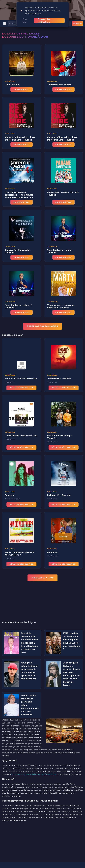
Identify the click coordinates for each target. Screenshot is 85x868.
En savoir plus (22, 80)
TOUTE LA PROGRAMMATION (42, 317)
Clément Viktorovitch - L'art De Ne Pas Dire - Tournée (20, 132)
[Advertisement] (42, 594)
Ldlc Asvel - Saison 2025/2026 (21, 372)
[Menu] (4, 15)
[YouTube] (50, 862)
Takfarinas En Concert (59, 76)
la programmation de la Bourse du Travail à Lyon (34, 765)
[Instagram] (35, 862)
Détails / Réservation (21, 381)
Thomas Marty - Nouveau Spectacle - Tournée (61, 300)
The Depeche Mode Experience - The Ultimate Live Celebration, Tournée (19, 188)
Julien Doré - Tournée (59, 372)
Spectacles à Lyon (42, 569)
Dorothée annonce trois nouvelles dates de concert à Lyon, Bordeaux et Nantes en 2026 (30, 634)
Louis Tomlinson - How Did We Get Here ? (20, 547)
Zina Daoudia (12, 76)
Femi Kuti (52, 546)
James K (10, 489)
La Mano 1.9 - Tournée (59, 489)
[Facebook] (43, 862)
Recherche (77, 15)
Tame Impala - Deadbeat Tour (21, 429)
